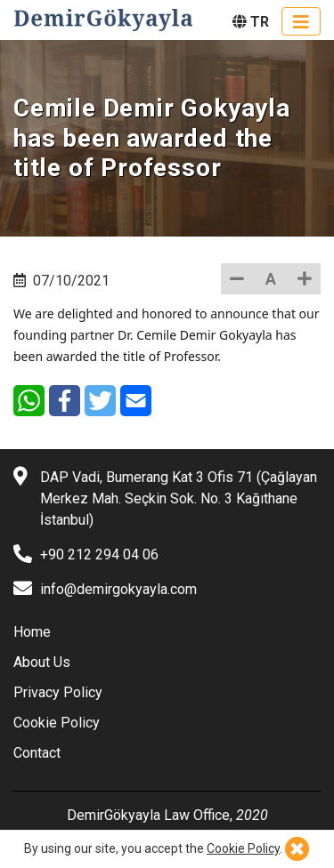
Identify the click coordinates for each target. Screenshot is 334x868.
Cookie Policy (57, 723)
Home (32, 632)
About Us (42, 662)
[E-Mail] (136, 401)
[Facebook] (65, 401)
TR (251, 22)
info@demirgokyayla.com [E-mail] (118, 589)
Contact (37, 753)
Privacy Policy (58, 692)
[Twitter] (100, 401)
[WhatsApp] (29, 401)
